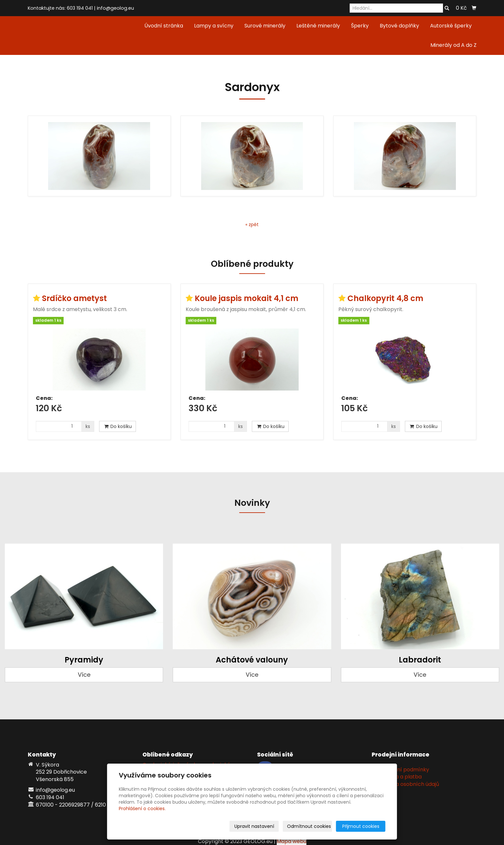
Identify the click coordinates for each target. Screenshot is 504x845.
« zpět (252, 224)
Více (84, 675)
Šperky (360, 26)
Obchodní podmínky (403, 770)
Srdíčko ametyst (74, 298)
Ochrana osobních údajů (408, 784)
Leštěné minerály (318, 26)
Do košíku (118, 426)
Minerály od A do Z (453, 45)
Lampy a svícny (214, 26)
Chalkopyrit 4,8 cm (385, 298)
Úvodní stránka (164, 26)
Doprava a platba (399, 777)
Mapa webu (292, 841)
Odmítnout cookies (309, 826)
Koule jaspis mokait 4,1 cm (247, 298)
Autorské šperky (451, 26)
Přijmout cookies (361, 826)
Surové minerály (265, 26)
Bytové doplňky (399, 26)
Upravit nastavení (254, 826)
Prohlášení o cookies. (142, 808)
